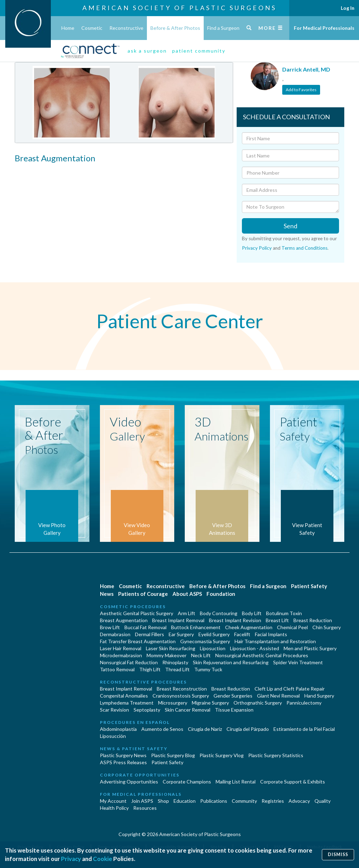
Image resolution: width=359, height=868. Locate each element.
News (107, 594)
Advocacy (299, 801)
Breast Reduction (313, 620)
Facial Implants (271, 634)
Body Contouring (219, 613)
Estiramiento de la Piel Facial (304, 729)
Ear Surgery (181, 634)
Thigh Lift (150, 669)
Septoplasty (147, 710)
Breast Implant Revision (235, 620)
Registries (273, 801)
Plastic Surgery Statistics (276, 755)
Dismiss (338, 854)
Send (290, 226)
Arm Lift (187, 613)
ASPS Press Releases (123, 762)
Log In (348, 8)
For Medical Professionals (324, 28)
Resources (145, 808)
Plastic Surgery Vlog (222, 755)
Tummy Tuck (208, 669)
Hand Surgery (319, 696)
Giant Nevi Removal (278, 696)
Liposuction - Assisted (255, 648)
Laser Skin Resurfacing (171, 648)
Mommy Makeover (167, 655)
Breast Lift (277, 620)
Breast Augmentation (124, 620)
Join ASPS (142, 801)
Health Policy (114, 808)
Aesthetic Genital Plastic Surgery (137, 613)
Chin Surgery (327, 627)
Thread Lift (177, 669)
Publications (214, 801)
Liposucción (113, 736)
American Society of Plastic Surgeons (179, 8)
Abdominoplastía (118, 729)
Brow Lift (110, 627)
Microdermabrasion (121, 655)
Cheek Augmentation (249, 627)
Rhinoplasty (175, 662)
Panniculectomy (304, 703)
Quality (323, 801)
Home (68, 28)
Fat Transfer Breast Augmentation (138, 641)
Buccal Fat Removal (145, 627)
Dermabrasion (115, 634)
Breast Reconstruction (182, 689)
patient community (199, 51)
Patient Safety (309, 586)
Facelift (242, 634)
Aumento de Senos (162, 729)
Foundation (221, 594)
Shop (163, 801)
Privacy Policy (257, 248)
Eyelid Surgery (214, 634)
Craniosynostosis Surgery (181, 696)
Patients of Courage (143, 594)
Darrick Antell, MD (306, 69)
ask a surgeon (147, 51)
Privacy (71, 859)
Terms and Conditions (304, 248)
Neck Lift (201, 655)
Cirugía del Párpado (248, 729)
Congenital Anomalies (124, 696)
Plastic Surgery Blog (173, 755)
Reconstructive (126, 28)
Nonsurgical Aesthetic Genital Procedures (262, 655)
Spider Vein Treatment (298, 662)
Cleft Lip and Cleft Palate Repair (290, 689)
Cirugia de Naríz (205, 729)
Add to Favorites (301, 90)
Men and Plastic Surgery (310, 648)
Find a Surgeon (223, 28)
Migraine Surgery (210, 703)
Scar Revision (114, 710)
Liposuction (213, 648)
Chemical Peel (292, 627)
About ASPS (187, 594)
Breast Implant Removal (178, 620)
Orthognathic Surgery (258, 703)
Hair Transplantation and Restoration (275, 641)
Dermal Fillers (150, 634)
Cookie (103, 859)
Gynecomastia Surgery (205, 641)
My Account (113, 801)
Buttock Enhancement (196, 627)
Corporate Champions (187, 782)
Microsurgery (173, 703)
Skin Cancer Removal (188, 710)
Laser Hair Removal (121, 648)
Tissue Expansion (234, 710)
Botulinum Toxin (284, 613)
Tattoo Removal (117, 669)
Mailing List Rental (236, 782)
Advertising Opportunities (129, 782)
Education (185, 801)
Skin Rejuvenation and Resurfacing (231, 662)
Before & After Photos (175, 28)
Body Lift (252, 613)
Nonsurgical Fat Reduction (129, 662)
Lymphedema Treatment (127, 703)
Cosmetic (92, 28)
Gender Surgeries (233, 696)
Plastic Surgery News (123, 755)
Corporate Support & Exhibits (293, 782)
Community (244, 801)
